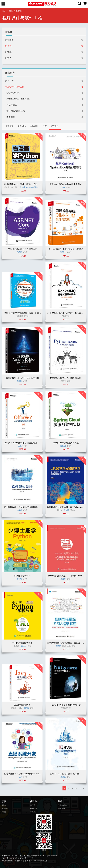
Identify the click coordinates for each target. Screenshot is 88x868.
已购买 (8, 58)
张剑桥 (20, 252)
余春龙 (20, 510)
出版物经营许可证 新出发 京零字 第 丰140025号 (21, 861)
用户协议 (34, 808)
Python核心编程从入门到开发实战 (66, 378)
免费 (45, 126)
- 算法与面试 (11, 105)
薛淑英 (67, 510)
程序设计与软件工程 (15, 87)
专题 (4, 812)
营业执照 (44, 861)
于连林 (20, 777)
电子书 (8, 46)
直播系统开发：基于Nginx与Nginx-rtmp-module (25, 774)
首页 (4, 11)
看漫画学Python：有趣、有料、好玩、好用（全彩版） (29, 184)
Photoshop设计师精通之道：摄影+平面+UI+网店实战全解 (30, 313)
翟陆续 (20, 381)
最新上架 (10, 126)
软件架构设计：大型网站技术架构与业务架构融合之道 (29, 507)
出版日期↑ (34, 126)
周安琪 (20, 579)
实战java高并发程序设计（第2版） (66, 774)
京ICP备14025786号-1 (11, 858)
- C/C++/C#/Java (12, 93)
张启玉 (23, 646)
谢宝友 (63, 252)
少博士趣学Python (22, 576)
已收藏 (8, 52)
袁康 (63, 187)
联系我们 (34, 812)
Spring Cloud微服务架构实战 (66, 443)
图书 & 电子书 (15, 11)
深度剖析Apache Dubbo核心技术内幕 (22, 378)
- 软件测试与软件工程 (15, 111)
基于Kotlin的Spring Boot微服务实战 (66, 184)
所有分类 (9, 81)
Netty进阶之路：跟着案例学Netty (66, 705)
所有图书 (9, 40)
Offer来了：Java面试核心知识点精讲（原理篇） (26, 443)
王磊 (20, 446)
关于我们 (34, 805)
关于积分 (61, 808)
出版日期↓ (22, 126)
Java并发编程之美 (22, 705)
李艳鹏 (58, 646)
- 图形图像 (10, 117)
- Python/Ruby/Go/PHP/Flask (18, 99)
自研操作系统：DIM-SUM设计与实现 (66, 249)
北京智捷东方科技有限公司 (29, 187)
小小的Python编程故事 (22, 643)
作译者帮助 (62, 805)
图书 (4, 805)
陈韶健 (63, 446)
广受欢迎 (55, 126)
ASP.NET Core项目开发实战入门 (22, 249)
